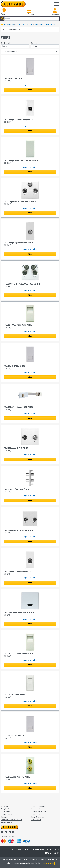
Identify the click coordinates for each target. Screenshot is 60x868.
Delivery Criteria (7, 814)
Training (4, 817)
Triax (48, 24)
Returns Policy (6, 822)
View (30, 90)
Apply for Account (8, 809)
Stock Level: (5, 43)
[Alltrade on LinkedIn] (10, 832)
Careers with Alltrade (39, 812)
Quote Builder (36, 820)
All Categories (9, 24)
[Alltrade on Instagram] (13, 832)
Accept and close (48, 863)
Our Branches (6, 812)
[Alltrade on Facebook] (6, 832)
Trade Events (36, 809)
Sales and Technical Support (11, 820)
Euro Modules (39, 24)
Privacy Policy (36, 814)
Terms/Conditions (38, 817)
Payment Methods (38, 806)
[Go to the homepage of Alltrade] (13, 4)
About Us (4, 806)
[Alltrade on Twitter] (2, 832)
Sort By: (34, 43)
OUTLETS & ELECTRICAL (24, 24)
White (53, 24)
